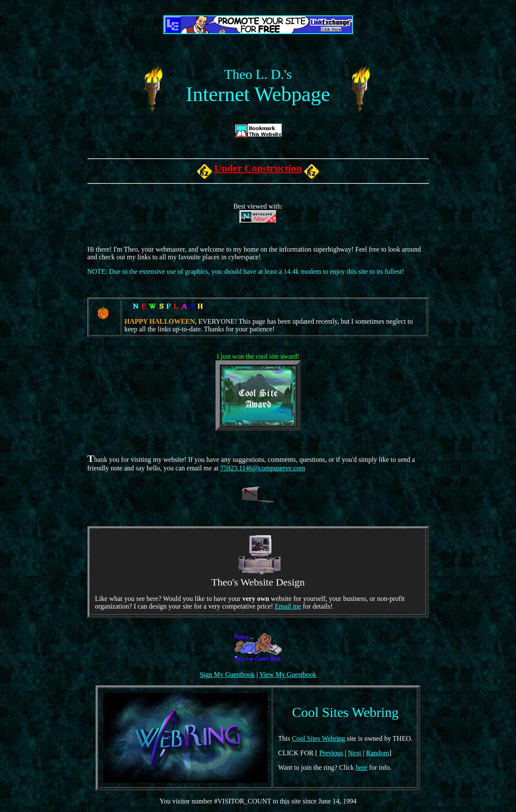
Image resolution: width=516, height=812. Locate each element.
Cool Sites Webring (319, 738)
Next (354, 753)
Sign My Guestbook (227, 674)
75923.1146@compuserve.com (263, 468)
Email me (288, 606)
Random (377, 753)
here (361, 767)
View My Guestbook (288, 674)
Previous (331, 753)
